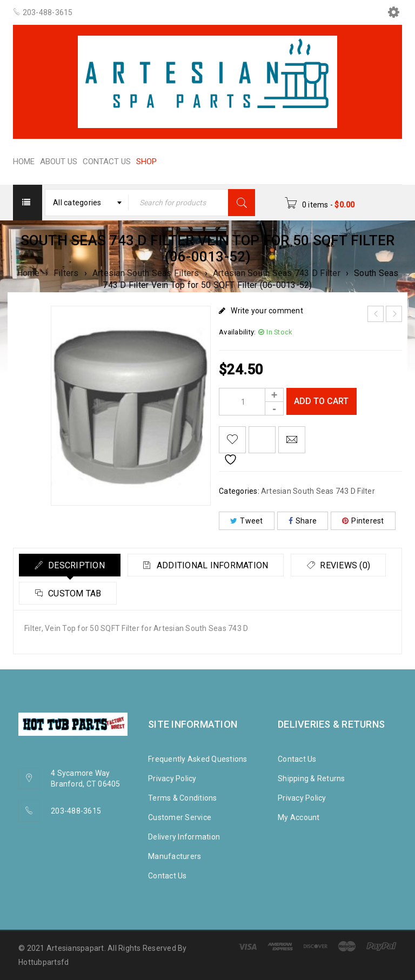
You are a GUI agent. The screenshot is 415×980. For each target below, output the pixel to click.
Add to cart (322, 401)
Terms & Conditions (183, 798)
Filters (66, 273)
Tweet (247, 521)
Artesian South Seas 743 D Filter (277, 273)
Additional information (215, 565)
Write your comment (267, 311)
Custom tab (180, 593)
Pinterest (363, 521)
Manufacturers (175, 856)
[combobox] (87, 203)
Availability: (237, 332)
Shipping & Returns (312, 778)
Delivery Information (184, 837)
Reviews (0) (73, 593)
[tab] (71, 565)
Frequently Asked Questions (198, 759)
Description (76, 565)
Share (303, 521)
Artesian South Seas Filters (146, 273)
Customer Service (180, 817)
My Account (299, 817)
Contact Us (168, 876)
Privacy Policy (172, 778)
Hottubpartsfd (43, 962)
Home (28, 273)
